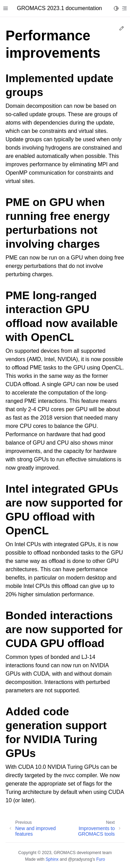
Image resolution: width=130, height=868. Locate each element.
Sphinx (52, 859)
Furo (101, 859)
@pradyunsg (80, 859)
